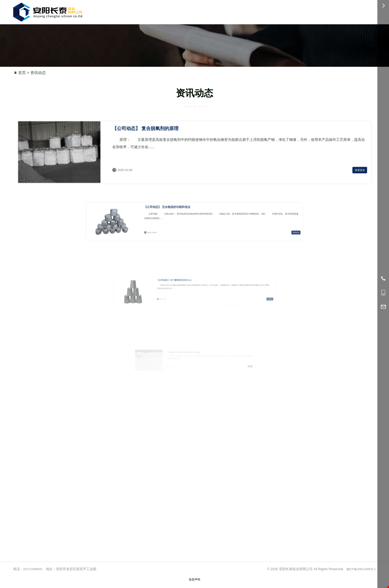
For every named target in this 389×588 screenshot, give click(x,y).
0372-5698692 (296, 11)
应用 (221, 11)
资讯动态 (38, 73)
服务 (264, 11)
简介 (235, 11)
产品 (206, 11)
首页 (192, 11)
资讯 (250, 11)
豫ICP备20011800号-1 (359, 575)
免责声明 (194, 585)
